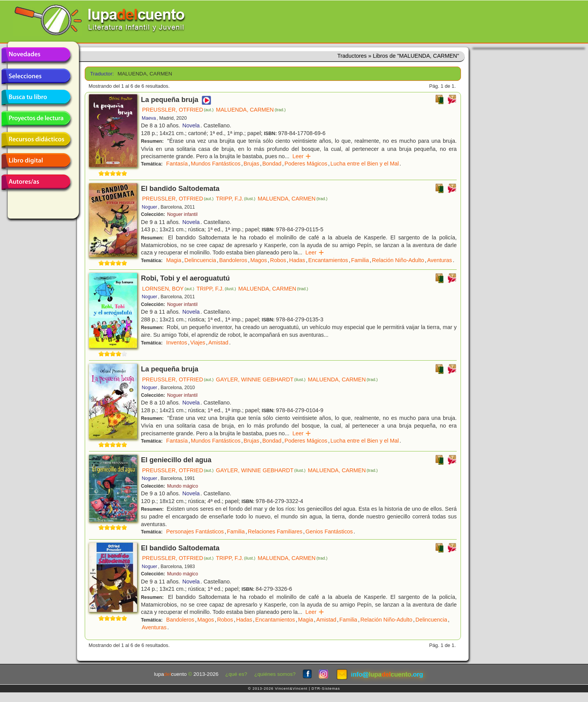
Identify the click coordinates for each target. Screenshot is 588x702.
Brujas (251, 164)
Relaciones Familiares (275, 532)
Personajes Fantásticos (195, 532)
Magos (259, 260)
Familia (360, 260)
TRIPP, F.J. (236, 199)
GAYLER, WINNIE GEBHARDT (261, 379)
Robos (278, 260)
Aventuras (440, 260)
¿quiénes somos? (275, 674)
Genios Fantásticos (329, 532)
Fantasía (177, 164)
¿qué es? (236, 674)
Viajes (198, 343)
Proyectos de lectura (36, 119)
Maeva (149, 118)
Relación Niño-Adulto (398, 260)
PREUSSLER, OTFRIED (178, 110)
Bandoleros (233, 260)
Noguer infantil (182, 214)
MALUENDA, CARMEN (251, 110)
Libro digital (36, 161)
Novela (191, 125)
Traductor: (101, 74)
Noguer (149, 207)
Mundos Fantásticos (216, 164)
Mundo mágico (183, 486)
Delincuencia (200, 260)
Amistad (218, 343)
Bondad (272, 164)
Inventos (177, 343)
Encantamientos (328, 260)
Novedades (36, 55)
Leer (302, 156)
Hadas (297, 260)
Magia (174, 260)
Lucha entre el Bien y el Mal (365, 164)
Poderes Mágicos (306, 164)
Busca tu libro (36, 97)
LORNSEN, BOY (168, 289)
